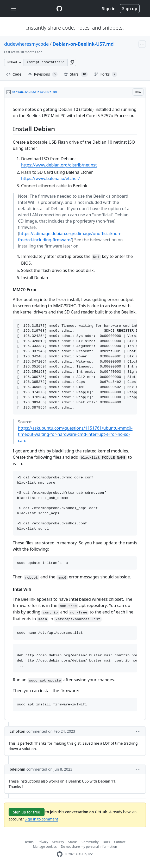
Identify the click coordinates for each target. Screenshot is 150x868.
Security (58, 842)
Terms (29, 842)
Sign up (130, 9)
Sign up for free (27, 812)
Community (90, 842)
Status (73, 842)
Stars (76, 74)
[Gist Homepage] (59, 9)
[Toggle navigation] (14, 9)
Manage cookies (45, 847)
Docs (107, 842)
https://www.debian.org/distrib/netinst (59, 165)
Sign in (109, 9)
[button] (72, 62)
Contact (120, 842)
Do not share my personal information (89, 847)
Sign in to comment (41, 819)
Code (14, 74)
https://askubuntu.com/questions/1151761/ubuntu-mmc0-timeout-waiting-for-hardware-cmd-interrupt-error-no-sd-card (75, 434)
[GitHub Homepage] (60, 854)
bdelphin (17, 769)
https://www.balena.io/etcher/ (50, 178)
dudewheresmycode (26, 44)
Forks (106, 74)
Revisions (43, 74)
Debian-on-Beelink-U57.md (83, 44)
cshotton (17, 731)
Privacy (43, 842)
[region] (75, 409)
